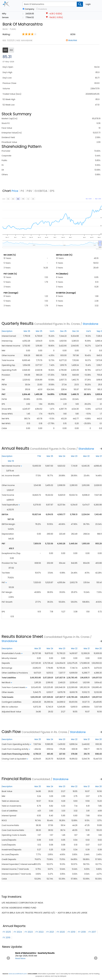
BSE (11, 50)
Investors (43, 9)
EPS (52, 191)
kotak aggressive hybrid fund (19, 908)
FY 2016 (6, 938)
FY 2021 (50, 932)
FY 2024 (18, 932)
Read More (20, 958)
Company (29, 9)
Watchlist (73, 40)
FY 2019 (71, 932)
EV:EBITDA (41, 191)
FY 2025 (7, 932)
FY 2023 (29, 932)
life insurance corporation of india (22, 903)
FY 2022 (40, 932)
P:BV (29, 191)
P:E (22, 191)
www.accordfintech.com (18, 974)
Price (15, 191)
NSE (5, 50)
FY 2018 (82, 932)
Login (88, 4)
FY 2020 (61, 932)
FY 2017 (92, 932)
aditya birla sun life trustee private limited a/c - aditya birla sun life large (44, 913)
